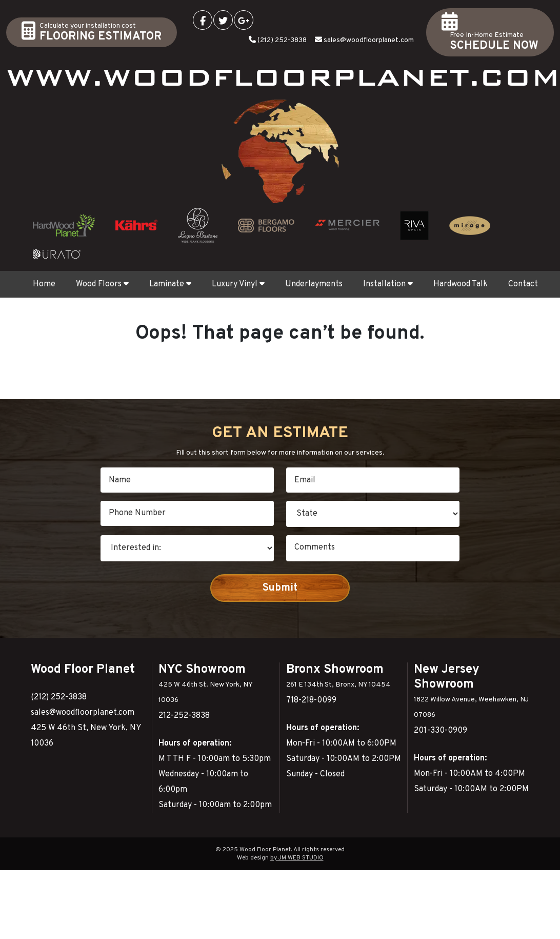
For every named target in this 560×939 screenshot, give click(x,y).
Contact (523, 284)
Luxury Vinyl (238, 284)
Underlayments (314, 284)
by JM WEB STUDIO (297, 858)
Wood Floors (102, 284)
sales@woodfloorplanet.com (369, 40)
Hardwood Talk (461, 284)
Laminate (170, 284)
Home (44, 284)
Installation (388, 284)
